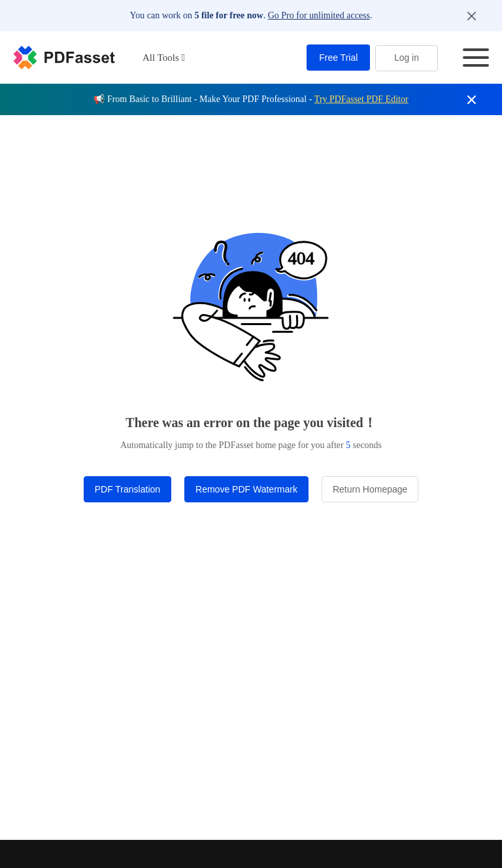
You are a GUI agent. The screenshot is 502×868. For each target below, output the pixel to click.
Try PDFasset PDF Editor (361, 99)
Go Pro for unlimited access (319, 15)
